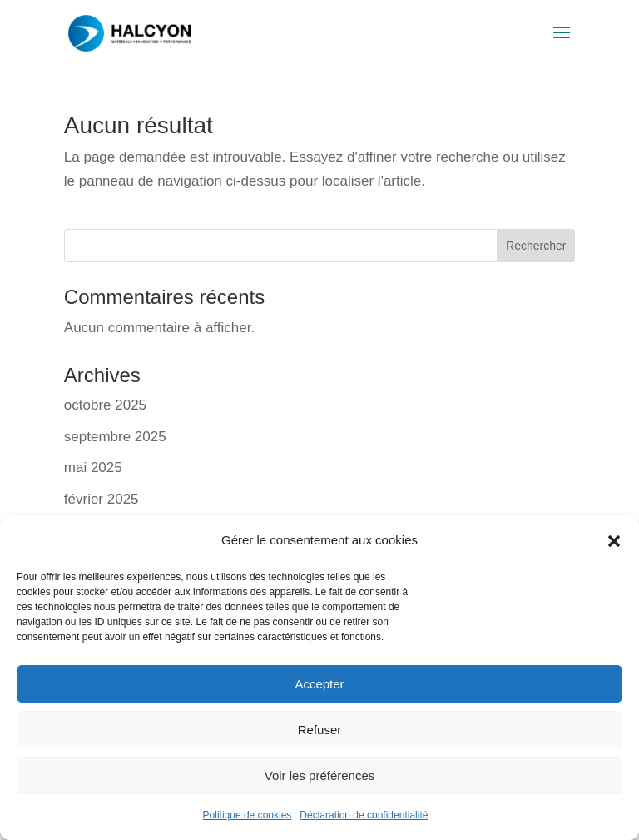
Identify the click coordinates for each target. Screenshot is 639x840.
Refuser (320, 730)
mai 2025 (93, 467)
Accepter (319, 684)
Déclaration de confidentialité (364, 815)
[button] (614, 541)
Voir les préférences (320, 775)
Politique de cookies (248, 815)
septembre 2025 (115, 437)
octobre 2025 (105, 405)
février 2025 (102, 499)
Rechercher (536, 246)
